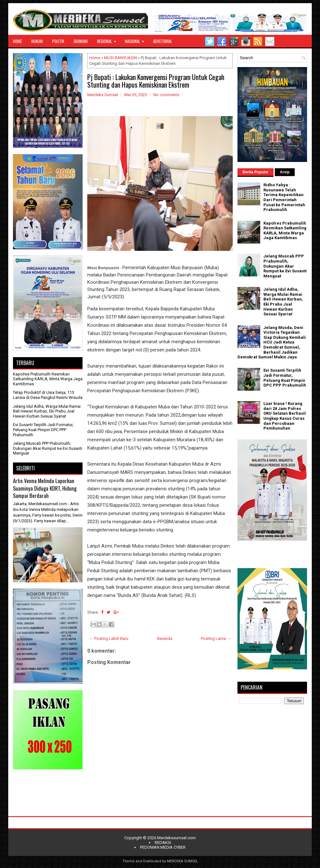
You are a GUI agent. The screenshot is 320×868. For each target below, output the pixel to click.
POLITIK (58, 41)
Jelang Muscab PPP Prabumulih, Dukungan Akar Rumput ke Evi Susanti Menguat (48, 448)
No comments (166, 95)
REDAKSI (163, 843)
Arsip (285, 172)
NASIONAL (137, 40)
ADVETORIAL (163, 41)
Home (95, 58)
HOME (17, 41)
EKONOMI (81, 41)
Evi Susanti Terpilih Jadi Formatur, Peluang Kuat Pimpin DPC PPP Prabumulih (43, 430)
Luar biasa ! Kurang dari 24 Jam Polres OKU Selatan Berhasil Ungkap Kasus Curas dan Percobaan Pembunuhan (285, 416)
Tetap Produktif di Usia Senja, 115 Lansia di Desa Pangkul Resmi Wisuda (48, 395)
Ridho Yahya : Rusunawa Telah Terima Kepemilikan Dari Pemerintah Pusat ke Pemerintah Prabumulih (284, 197)
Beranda (165, 639)
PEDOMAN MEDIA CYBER (163, 847)
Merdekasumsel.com (176, 838)
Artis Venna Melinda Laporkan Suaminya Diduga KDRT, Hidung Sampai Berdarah (45, 488)
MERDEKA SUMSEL (182, 861)
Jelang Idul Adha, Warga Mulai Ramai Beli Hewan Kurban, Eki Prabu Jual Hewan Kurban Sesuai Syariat (47, 411)
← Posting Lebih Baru (109, 639)
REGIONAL (109, 40)
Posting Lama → (216, 639)
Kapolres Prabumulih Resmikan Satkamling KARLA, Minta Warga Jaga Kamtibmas (48, 379)
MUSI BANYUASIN (120, 58)
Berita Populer (255, 172)
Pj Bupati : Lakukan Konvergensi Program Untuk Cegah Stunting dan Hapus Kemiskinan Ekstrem (156, 81)
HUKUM (37, 41)
